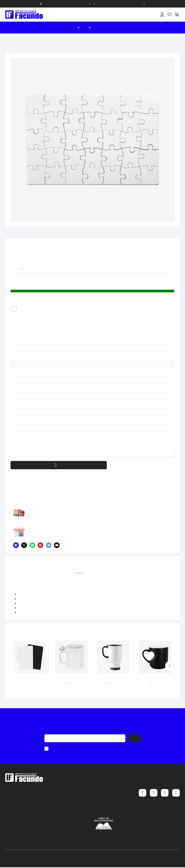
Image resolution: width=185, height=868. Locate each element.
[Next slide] (170, 666)
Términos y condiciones (104, 794)
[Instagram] (154, 793)
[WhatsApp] (32, 545)
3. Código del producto (11, 358)
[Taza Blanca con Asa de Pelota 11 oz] (71, 657)
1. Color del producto (11, 325)
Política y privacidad (104, 800)
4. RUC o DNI (11, 374)
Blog (116, 28)
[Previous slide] (15, 666)
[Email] (57, 545)
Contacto (104, 28)
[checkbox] (46, 749)
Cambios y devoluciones (104, 789)
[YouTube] (176, 793)
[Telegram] (49, 545)
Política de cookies (104, 806)
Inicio (69, 28)
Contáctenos (104, 812)
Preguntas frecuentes (104, 783)
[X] (24, 545)
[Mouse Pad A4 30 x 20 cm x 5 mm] (30, 657)
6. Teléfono (11, 406)
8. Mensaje (11, 438)
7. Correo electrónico (11, 422)
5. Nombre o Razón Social (11, 390)
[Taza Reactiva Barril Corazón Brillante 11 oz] (155, 657)
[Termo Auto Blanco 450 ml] (113, 657)
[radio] (14, 309)
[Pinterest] (40, 545)
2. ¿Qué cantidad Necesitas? (12, 342)
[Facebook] (16, 545)
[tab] (80, 567)
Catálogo (97, 28)
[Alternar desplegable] (78, 28)
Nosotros (110, 28)
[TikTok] (165, 793)
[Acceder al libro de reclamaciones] (104, 824)
